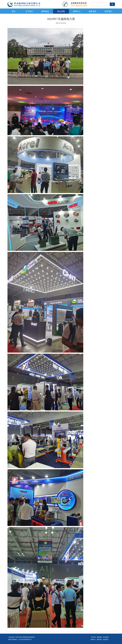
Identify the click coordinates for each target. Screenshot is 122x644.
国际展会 (45, 11)
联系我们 (108, 11)
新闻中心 (77, 11)
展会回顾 (61, 11)
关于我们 (29, 11)
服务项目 (93, 11)
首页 (14, 11)
